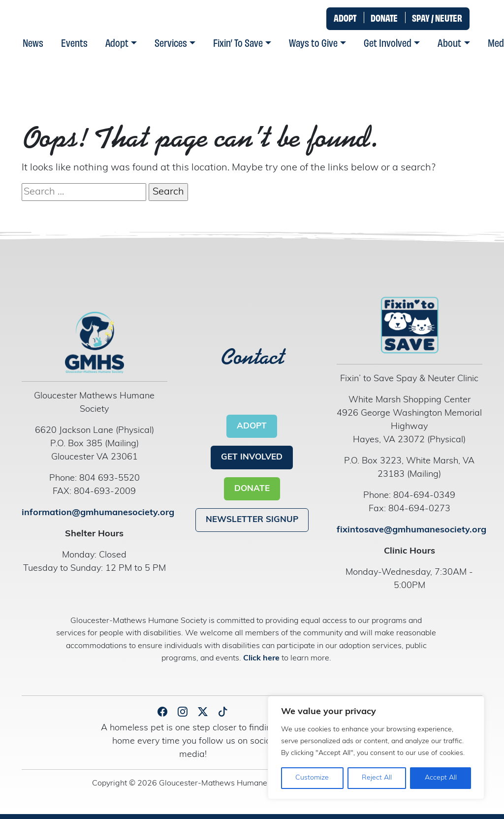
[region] (376, 748)
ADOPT (345, 17)
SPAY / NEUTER (437, 17)
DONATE (384, 17)
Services (171, 42)
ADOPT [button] (252, 426)
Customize (312, 778)
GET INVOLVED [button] (252, 457)
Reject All (377, 778)
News (33, 42)
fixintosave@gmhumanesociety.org (411, 530)
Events (74, 42)
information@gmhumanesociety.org (98, 513)
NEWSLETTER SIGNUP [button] (252, 520)
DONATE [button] (252, 489)
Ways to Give (313, 42)
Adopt (117, 42)
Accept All (441, 778)
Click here (262, 658)
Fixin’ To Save (238, 42)
